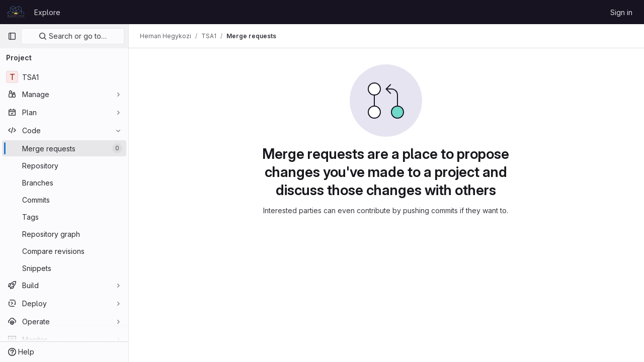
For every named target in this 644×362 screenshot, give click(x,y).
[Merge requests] (64, 148)
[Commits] (64, 200)
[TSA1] (64, 77)
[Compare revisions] (64, 251)
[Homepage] (16, 12)
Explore (47, 12)
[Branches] (64, 183)
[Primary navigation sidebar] (12, 36)
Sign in (621, 12)
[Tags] (64, 217)
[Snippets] (64, 268)
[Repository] (64, 165)
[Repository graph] (64, 234)
